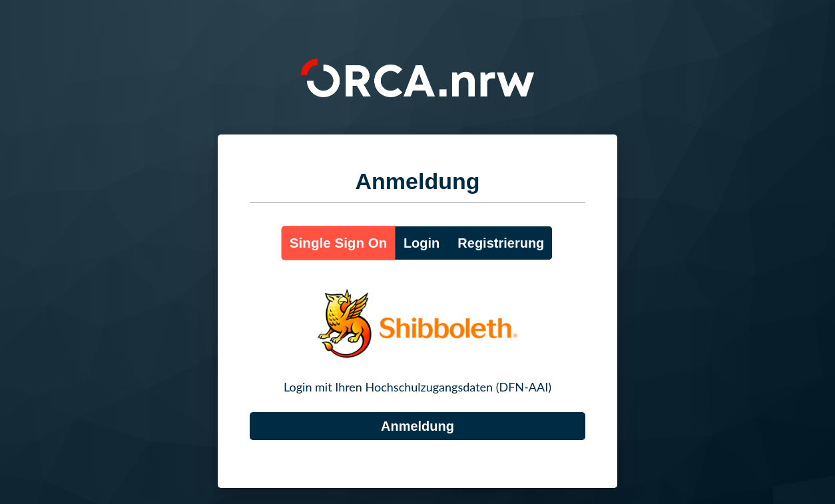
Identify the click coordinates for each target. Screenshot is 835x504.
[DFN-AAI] (418, 426)
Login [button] (421, 243)
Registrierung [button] (501, 243)
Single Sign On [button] (339, 243)
